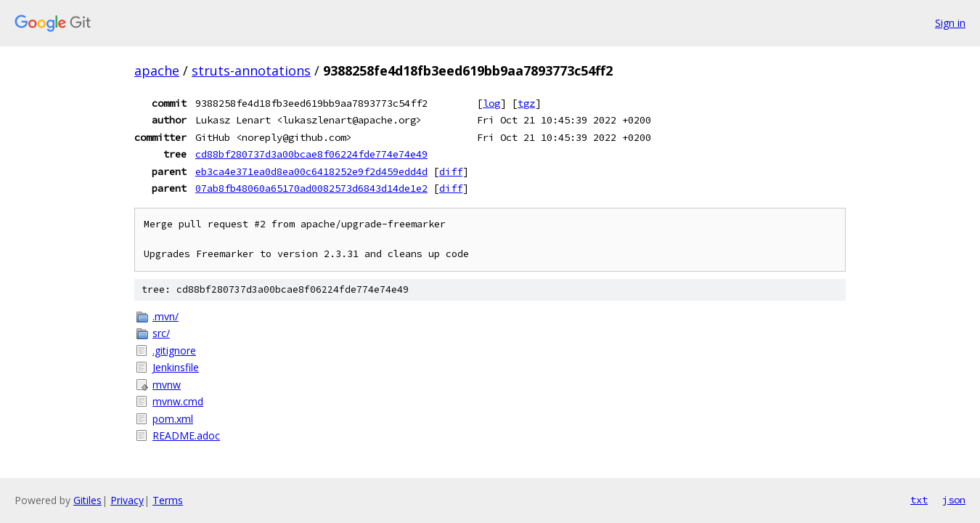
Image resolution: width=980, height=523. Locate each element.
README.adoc (186, 435)
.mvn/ (166, 316)
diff (451, 171)
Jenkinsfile (176, 367)
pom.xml (173, 419)
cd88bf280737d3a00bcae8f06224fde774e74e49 (311, 154)
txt (919, 500)
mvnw (167, 385)
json (954, 500)
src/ (161, 333)
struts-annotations (251, 70)
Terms (168, 500)
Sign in (950, 23)
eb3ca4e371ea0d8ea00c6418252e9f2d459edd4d (311, 171)
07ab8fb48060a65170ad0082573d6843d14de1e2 (311, 188)
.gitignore (174, 350)
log (491, 103)
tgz (526, 103)
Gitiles (87, 500)
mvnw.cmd (178, 401)
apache (157, 70)
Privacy (127, 500)
